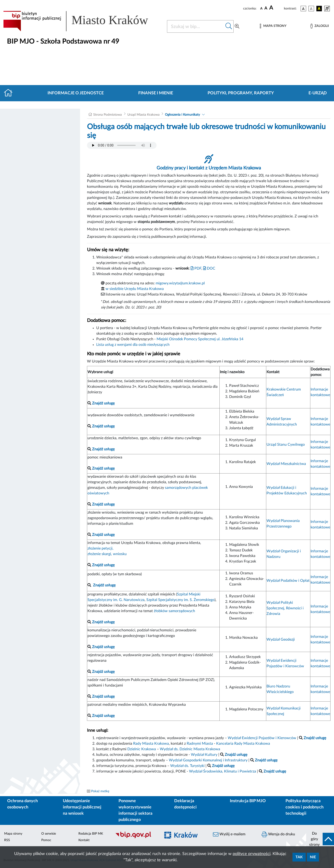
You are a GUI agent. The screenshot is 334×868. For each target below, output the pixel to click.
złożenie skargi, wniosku (107, 554)
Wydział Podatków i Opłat (288, 581)
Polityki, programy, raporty (241, 93)
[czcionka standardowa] (261, 8)
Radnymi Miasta (200, 744)
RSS (7, 840)
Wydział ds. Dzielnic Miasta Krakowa (190, 749)
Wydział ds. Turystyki (187, 766)
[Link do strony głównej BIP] (82, 21)
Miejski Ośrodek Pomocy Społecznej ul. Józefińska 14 (200, 339)
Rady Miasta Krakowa (151, 744)
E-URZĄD (318, 93)
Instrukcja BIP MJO (248, 801)
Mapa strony (13, 834)
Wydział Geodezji (281, 639)
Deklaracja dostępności (185, 804)
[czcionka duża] (276, 8)
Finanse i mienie (156, 93)
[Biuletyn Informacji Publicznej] (136, 838)
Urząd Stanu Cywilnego (286, 445)
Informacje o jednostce (76, 93)
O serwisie (49, 834)
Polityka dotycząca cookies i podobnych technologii (305, 807)
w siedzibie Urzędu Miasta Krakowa (135, 289)
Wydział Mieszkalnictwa (286, 464)
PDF (196, 268)
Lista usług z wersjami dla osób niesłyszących (133, 345)
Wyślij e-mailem (229, 834)
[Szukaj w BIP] (196, 26)
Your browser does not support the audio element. (122, 145)
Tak (299, 857)
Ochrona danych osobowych (22, 804)
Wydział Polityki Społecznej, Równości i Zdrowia (285, 608)
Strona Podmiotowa (108, 115)
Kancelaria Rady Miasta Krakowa (243, 744)
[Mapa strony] (273, 26)
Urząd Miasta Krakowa (143, 115)
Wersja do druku (278, 834)
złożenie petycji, (100, 548)
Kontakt (84, 840)
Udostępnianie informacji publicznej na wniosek (82, 807)
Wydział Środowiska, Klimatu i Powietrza (223, 771)
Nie (313, 857)
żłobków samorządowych (174, 611)
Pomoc (46, 840)
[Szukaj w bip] (229, 26)
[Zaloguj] (320, 26)
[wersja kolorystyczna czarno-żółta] (319, 9)
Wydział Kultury (204, 755)
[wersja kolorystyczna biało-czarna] (311, 9)
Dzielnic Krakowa (142, 749)
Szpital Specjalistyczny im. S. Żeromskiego (180, 600)
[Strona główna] (10, 93)
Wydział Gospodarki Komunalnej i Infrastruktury (208, 760)
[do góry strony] (320, 839)
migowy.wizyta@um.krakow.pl (180, 283)
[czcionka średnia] (266, 8)
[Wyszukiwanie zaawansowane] (237, 26)
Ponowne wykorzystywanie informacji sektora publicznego (135, 810)
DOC (209, 268)
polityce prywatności (252, 854)
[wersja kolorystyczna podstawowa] (303, 9)
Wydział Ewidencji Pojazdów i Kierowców (262, 738)
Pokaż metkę (100, 791)
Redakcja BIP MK (91, 834)
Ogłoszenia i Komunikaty (182, 115)
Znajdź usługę (104, 585)
